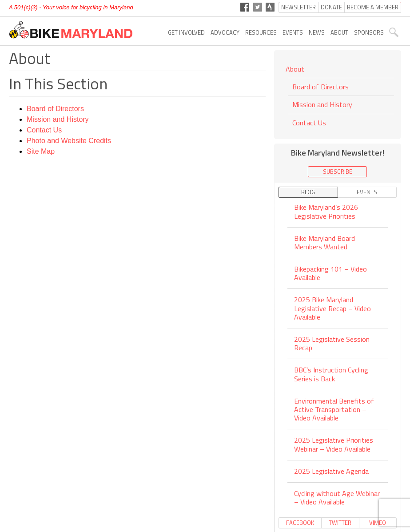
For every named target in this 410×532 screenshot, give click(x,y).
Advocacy (225, 32)
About (339, 32)
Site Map (41, 151)
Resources (261, 32)
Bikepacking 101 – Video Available (330, 273)
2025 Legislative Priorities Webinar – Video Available (334, 444)
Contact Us (44, 130)
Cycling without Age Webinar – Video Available (337, 498)
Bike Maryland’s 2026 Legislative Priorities (326, 212)
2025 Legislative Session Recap (332, 343)
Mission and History (58, 119)
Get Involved (186, 32)
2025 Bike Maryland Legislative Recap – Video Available (332, 308)
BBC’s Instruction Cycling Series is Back (331, 374)
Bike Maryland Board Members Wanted (324, 242)
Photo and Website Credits (69, 141)
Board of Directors (55, 109)
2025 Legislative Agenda (331, 471)
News (317, 32)
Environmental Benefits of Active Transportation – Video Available (334, 409)
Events (293, 32)
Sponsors (369, 32)
